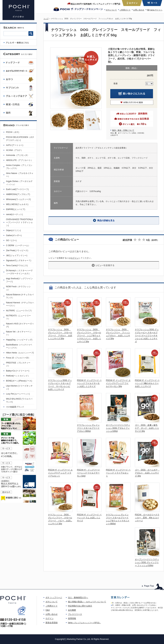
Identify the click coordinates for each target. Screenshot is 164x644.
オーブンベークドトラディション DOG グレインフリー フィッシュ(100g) (147, 562)
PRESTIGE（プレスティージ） (18, 364)
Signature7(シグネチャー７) (19, 261)
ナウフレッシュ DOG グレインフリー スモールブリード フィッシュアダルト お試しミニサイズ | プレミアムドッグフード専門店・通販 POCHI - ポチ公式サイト (18, 10)
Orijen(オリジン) (13, 230)
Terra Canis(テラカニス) (17, 266)
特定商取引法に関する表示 (80, 606)
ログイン (75, 258)
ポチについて (111, 10)
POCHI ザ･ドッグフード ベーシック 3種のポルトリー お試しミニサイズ (147, 383)
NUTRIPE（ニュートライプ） (19, 311)
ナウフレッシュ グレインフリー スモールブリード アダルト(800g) (88, 428)
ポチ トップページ (54, 598)
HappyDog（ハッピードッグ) (19, 340)
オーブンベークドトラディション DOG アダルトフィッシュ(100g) (118, 428)
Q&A (48, 610)
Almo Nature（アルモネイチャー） (20, 175)
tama (84, 623)
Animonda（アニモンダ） (18, 155)
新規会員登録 (52, 623)
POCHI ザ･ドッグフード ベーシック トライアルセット (118, 473)
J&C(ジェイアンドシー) (17, 255)
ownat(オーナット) (14, 214)
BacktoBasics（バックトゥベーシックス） (19, 346)
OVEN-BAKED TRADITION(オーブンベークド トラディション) (20, 222)
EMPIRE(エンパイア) (16, 209)
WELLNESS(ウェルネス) (17, 204)
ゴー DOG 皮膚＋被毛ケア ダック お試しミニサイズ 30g (147, 428)
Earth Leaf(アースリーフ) (17, 189)
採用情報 (72, 618)
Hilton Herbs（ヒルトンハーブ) (20, 353)
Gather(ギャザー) (14, 235)
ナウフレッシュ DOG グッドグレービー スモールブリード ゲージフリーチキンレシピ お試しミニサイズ (147, 336)
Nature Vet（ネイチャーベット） (19, 333)
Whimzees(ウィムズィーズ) (18, 199)
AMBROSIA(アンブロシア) (18, 194)
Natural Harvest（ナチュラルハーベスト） (20, 304)
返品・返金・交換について (123, 130)
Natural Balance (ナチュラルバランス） (20, 296)
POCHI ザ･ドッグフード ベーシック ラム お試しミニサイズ (89, 518)
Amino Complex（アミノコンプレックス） (19, 167)
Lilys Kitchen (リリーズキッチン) (19, 387)
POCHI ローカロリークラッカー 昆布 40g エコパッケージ (147, 518)
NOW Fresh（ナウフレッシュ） (18, 288)
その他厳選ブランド (15, 407)
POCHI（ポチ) (13, 132)
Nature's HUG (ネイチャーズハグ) (20, 325)
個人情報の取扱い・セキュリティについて (87, 602)
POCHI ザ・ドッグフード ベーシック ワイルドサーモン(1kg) (88, 473)
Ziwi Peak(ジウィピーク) (17, 250)
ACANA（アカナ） (14, 150)
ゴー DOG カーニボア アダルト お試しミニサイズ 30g (147, 473)
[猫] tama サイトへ (155, 10)
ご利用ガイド (125, 10)
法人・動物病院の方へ (78, 598)
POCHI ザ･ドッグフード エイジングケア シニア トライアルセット (60, 473)
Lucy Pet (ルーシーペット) (18, 394)
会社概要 (72, 610)
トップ (46, 19)
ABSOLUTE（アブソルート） (19, 160)
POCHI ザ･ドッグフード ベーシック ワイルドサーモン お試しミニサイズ (89, 383)
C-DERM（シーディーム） (18, 245)
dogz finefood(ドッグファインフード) (19, 280)
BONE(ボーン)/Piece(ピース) (19, 381)
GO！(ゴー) (11, 240)
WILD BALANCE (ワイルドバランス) (19, 400)
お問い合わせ (139, 10)
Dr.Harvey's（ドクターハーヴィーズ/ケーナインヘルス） (19, 272)
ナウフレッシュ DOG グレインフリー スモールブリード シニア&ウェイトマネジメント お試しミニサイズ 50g (89, 336)
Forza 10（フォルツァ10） (18, 358)
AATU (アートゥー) (15, 145)
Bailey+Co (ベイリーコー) (18, 371)
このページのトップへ (153, 587)
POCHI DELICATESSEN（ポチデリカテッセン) (20, 139)
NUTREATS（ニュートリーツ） (18, 317)
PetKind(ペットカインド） (18, 376)
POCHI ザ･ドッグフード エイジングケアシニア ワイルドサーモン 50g (118, 383)
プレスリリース (75, 614)
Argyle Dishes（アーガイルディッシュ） (19, 183)
